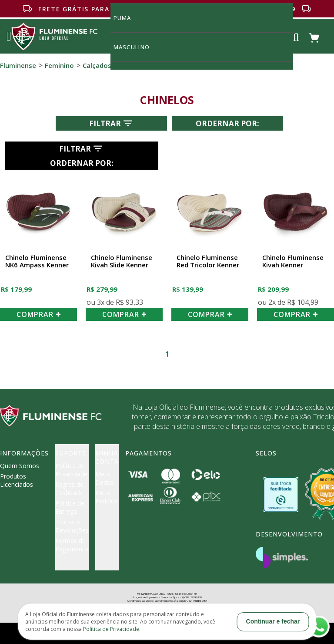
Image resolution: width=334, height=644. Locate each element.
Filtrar (112, 123)
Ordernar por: (227, 123)
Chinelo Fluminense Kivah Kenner (293, 261)
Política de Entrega (70, 507)
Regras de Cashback (69, 489)
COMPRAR (39, 314)
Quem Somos (20, 466)
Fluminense (18, 65)
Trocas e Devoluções (72, 526)
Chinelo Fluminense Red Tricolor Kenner (208, 261)
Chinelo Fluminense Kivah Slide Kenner (122, 261)
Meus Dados (105, 478)
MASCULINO (137, 47)
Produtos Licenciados (17, 480)
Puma (127, 18)
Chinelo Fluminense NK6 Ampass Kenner (37, 261)
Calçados (97, 65)
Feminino (59, 65)
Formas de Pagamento (72, 545)
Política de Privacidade (71, 470)
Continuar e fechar (273, 621)
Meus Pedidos (107, 497)
